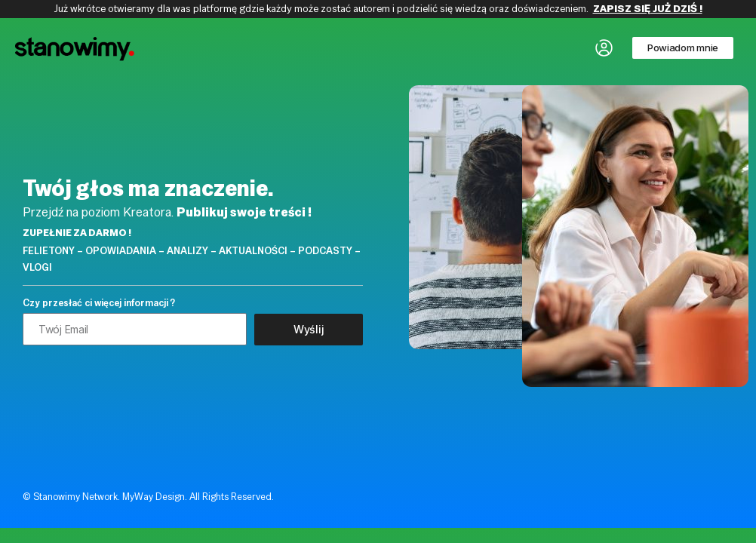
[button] (683, 48)
